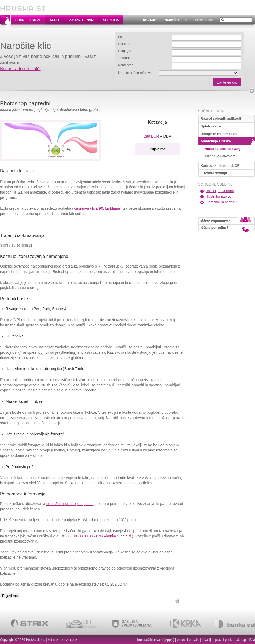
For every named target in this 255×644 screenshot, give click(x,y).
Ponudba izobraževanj (222, 149)
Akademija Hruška (216, 141)
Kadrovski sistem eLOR (220, 166)
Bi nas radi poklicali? (20, 69)
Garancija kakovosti (220, 156)
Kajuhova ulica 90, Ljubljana (97, 208)
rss (72, 640)
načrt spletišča (245, 640)
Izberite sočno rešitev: (135, 73)
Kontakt (150, 20)
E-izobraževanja (214, 173)
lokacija (207, 640)
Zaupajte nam (81, 20)
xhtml (52, 640)
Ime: (121, 37)
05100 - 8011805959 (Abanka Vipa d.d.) (100, 536)
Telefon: (124, 58)
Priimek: (124, 44)
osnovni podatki (188, 640)
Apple (55, 20)
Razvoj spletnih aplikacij (221, 118)
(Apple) (169, 640)
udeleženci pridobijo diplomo (70, 504)
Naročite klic (176, 20)
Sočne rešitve (28, 20)
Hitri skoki (204, 20)
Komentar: (126, 65)
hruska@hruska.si (150, 640)
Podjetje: (125, 51)
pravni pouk (223, 640)
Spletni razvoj (212, 126)
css (63, 640)
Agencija (111, 20)
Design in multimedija (219, 134)
